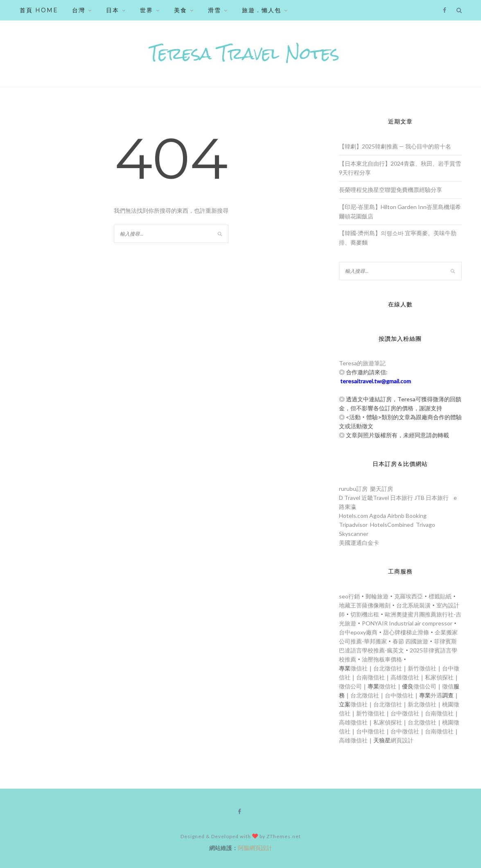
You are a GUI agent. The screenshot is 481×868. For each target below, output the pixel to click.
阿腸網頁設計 (255, 848)
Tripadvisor (353, 525)
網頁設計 (402, 740)
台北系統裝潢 (413, 605)
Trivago (426, 525)
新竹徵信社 (422, 668)
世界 (147, 10)
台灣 (79, 10)
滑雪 (215, 10)
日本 (113, 10)
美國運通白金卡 (359, 543)
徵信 (448, 686)
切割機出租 (365, 614)
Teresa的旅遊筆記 (362, 363)
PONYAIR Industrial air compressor (407, 623)
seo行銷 (349, 596)
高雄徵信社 (405, 677)
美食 (181, 10)
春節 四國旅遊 (410, 641)
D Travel (350, 498)
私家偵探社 (439, 677)
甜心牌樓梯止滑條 (406, 632)
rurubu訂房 (353, 489)
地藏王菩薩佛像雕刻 (365, 605)
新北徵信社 (422, 704)
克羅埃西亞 (409, 596)
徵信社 (359, 668)
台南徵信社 (370, 677)
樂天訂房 (382, 489)
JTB (419, 498)
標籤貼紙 (440, 596)
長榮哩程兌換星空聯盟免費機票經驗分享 (391, 190)
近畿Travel (375, 498)
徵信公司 (350, 686)
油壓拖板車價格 (382, 659)
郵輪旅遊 (377, 596)
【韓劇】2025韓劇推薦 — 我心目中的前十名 (395, 146)
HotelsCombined (392, 525)
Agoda (378, 516)
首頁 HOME (39, 10)
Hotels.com (353, 516)
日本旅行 (402, 498)
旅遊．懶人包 (262, 10)
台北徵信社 (388, 668)
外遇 (436, 695)
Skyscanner (354, 534)
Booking (416, 516)
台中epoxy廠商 (358, 632)
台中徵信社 (399, 695)
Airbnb (396, 516)
